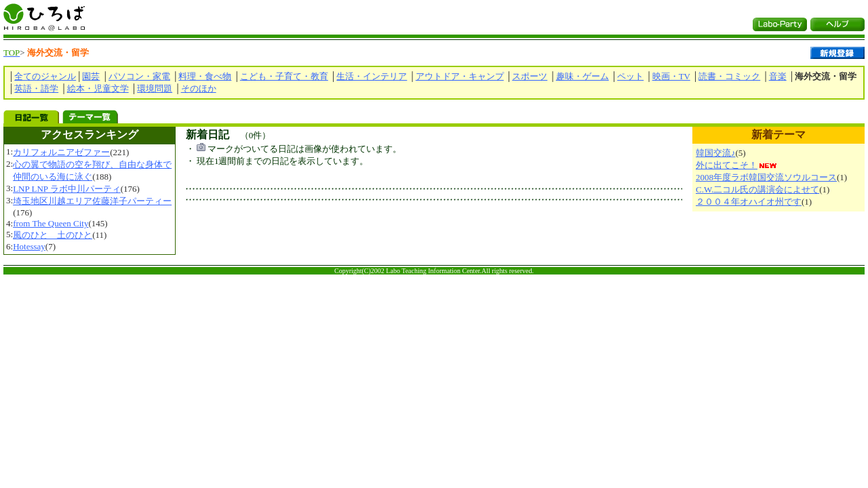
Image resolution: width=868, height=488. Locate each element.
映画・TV (671, 76)
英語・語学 (36, 88)
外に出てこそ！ (727, 165)
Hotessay (29, 246)
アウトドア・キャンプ (460, 76)
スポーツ (530, 76)
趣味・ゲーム (583, 76)
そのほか (199, 88)
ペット (630, 76)
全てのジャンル (45, 76)
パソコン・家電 (139, 76)
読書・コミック (729, 76)
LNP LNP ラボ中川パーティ (67, 189)
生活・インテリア (372, 76)
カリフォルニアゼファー (61, 152)
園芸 (91, 76)
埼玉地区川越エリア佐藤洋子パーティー (92, 201)
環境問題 (155, 88)
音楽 (778, 76)
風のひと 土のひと (53, 235)
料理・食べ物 (205, 76)
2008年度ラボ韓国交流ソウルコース (766, 177)
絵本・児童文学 (98, 88)
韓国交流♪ (716, 153)
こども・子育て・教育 (284, 76)
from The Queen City (51, 223)
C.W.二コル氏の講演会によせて (757, 189)
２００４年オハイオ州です (749, 202)
